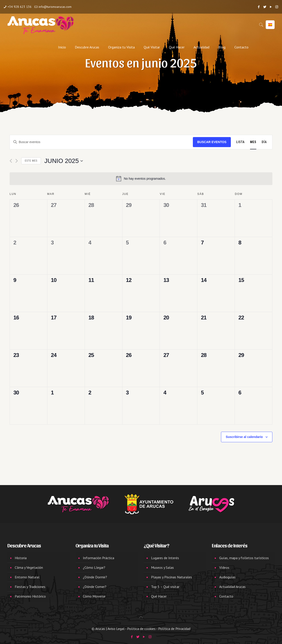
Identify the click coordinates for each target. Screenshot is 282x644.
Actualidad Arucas (232, 587)
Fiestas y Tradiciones (30, 587)
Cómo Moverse (94, 596)
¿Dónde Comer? (95, 587)
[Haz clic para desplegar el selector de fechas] (64, 161)
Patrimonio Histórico (30, 596)
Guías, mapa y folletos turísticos (244, 558)
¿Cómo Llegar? (94, 567)
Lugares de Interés (165, 558)
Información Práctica (99, 558)
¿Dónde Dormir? (95, 577)
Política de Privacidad (174, 629)
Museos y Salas (162, 567)
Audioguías (227, 577)
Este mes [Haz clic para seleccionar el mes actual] (31, 161)
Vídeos (224, 567)
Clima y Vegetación (29, 567)
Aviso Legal (116, 629)
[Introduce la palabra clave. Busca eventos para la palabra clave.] (101, 142)
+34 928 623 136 (20, 7)
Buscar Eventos (212, 142)
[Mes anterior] (11, 161)
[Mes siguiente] (17, 161)
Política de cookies (141, 629)
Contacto (226, 596)
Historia (21, 558)
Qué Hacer (159, 596)
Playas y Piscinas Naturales (172, 577)
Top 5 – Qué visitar (165, 587)
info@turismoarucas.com (55, 7)
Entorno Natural (27, 577)
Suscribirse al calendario (244, 437)
